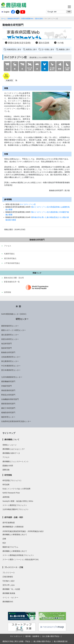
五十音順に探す (48, 49)
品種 (4, 539)
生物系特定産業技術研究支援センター (16, 421)
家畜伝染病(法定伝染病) (19, 43)
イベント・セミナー (10, 598)
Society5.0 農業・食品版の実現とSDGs (18, 501)
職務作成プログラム (10, 547)
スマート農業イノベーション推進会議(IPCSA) (21, 559)
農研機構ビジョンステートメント (16, 461)
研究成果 (6, 485)
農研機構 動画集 (9, 593)
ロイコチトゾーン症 (28, 204)
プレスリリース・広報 (14, 567)
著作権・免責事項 (32, 636)
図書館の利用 (8, 466)
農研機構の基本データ (11, 453)
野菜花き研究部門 (8, 395)
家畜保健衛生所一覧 (12, 282)
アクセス (6, 457)
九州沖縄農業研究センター (12, 377)
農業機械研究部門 (8, 381)
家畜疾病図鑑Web (27, 19)
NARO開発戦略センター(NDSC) (14, 314)
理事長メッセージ (9, 445)
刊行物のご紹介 (9, 581)
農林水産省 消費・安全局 (14, 278)
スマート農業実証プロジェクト (15, 505)
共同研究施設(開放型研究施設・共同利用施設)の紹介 (23, 531)
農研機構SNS (8, 602)
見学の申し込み (9, 585)
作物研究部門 (6, 386)
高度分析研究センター (10, 339)
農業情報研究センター (10, 326)
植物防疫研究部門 (8, 413)
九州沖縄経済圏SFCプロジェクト (16, 509)
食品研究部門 (6, 344)
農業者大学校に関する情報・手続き (16, 641)
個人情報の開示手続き (42, 641)
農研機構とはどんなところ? (13, 449)
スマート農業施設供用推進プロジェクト (18, 555)
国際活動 (6, 470)
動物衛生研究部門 (14, 19)
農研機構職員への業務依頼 (13, 527)
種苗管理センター (8, 417)
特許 (4, 543)
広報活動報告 (8, 577)
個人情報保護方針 (61, 641)
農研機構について (12, 439)
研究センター (22, 319)
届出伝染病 (39, 19)
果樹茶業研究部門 (8, 390)
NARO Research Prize (11, 493)
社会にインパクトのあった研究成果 (16, 489)
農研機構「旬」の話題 (11, 589)
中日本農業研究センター (11, 366)
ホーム (3, 19)
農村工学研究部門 (8, 408)
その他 (60, 43)
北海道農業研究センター (11, 357)
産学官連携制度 (9, 523)
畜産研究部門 (6, 348)
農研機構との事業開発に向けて (15, 535)
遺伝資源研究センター (10, 335)
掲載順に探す (64, 49)
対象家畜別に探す (14, 49)
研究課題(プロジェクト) (12, 480)
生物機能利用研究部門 (10, 399)
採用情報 (7, 292)
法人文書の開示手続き (51, 636)
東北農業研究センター (10, 361)
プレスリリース (9, 573)
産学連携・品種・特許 (14, 517)
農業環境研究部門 (8, 404)
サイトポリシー (16, 636)
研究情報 (8, 475)
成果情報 (6, 497)
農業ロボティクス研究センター (13, 330)
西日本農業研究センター (11, 370)
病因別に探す (31, 49)
